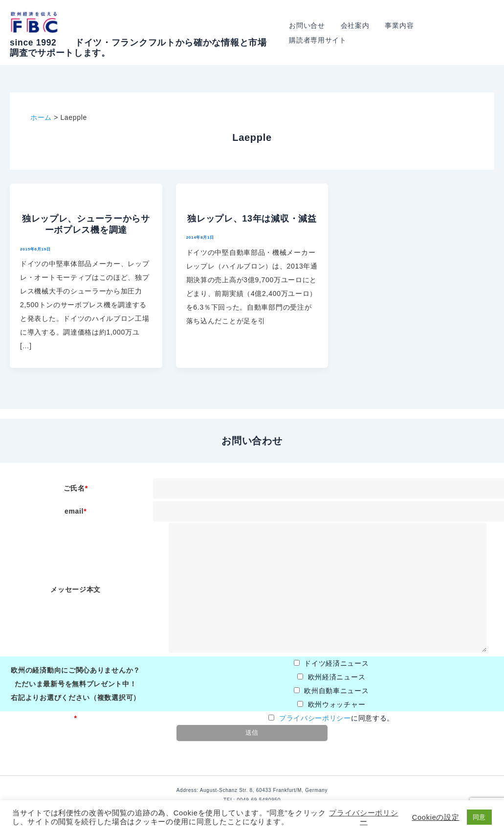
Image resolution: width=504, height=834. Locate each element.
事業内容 (402, 33)
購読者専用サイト (459, 33)
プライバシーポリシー (315, 718)
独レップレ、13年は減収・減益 (252, 219)
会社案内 (360, 33)
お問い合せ (313, 33)
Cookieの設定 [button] (436, 817)
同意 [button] (479, 817)
